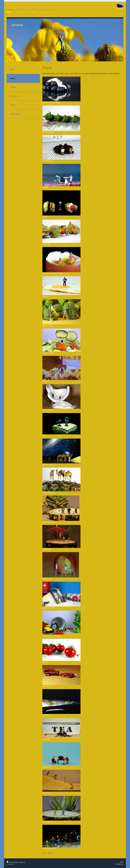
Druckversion (13, 862)
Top (44, 853)
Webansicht (119, 864)
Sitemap (22, 862)
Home (50, 853)
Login (122, 862)
